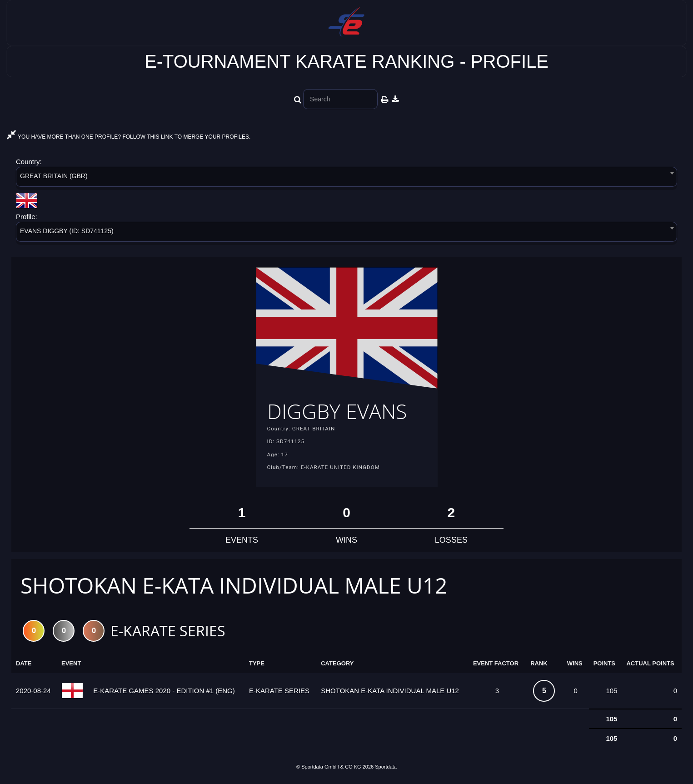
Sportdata (386, 769)
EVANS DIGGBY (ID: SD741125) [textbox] (67, 231)
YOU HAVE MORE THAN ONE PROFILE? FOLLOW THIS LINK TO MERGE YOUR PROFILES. (129, 137)
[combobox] (346, 178)
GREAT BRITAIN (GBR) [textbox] (54, 176)
